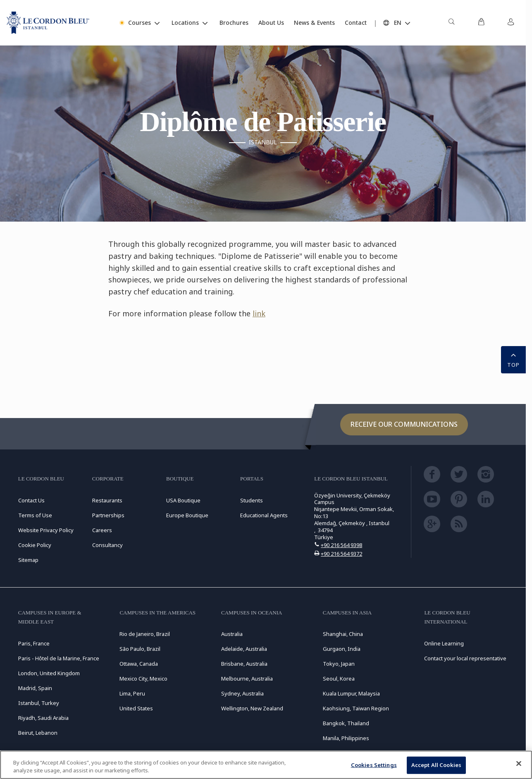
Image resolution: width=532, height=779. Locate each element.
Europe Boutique (187, 515)
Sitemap (28, 560)
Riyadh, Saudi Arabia (43, 718)
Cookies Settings (374, 765)
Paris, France (34, 643)
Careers (102, 530)
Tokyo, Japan (339, 664)
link (259, 313)
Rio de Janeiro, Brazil (145, 634)
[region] (266, 765)
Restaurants (107, 500)
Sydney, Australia (242, 693)
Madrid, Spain (35, 688)
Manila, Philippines (346, 738)
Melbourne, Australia (247, 679)
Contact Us (31, 500)
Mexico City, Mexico (143, 679)
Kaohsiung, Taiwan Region (356, 708)
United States (136, 708)
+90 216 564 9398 (341, 545)
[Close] (519, 764)
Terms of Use (35, 515)
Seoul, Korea (339, 679)
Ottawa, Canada (139, 664)
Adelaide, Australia (244, 649)
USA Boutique (183, 500)
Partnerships (108, 515)
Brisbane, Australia (244, 664)
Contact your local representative (465, 658)
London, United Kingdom (49, 673)
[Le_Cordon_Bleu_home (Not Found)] (48, 23)
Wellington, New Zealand (252, 708)
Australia (232, 634)
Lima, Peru (132, 693)
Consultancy (107, 545)
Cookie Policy (35, 545)
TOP (513, 359)
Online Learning (444, 643)
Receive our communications (404, 424)
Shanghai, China (343, 634)
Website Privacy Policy (46, 530)
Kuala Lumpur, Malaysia (351, 693)
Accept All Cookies (436, 765)
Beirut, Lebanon (38, 733)
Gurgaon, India (342, 649)
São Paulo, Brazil (140, 649)
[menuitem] (451, 23)
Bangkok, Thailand (346, 723)
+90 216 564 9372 (341, 554)
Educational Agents (264, 515)
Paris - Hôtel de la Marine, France (59, 658)
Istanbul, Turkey (39, 703)
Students (252, 500)
